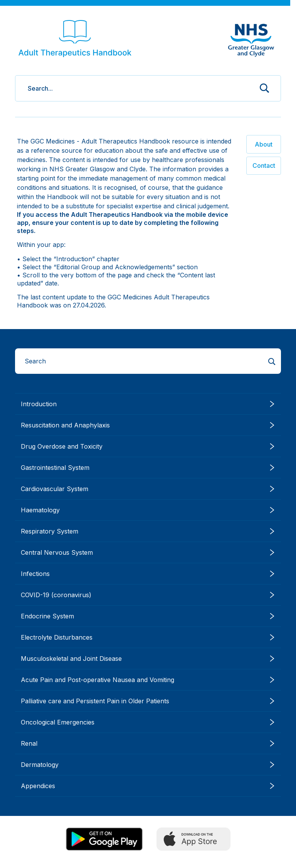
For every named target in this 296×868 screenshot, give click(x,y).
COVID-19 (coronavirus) (148, 595)
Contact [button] (264, 165)
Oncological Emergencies (148, 722)
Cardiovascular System (148, 489)
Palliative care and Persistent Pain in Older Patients (148, 701)
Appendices (148, 786)
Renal (148, 743)
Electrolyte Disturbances (148, 637)
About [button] (264, 144)
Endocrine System (148, 616)
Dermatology (148, 765)
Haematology (148, 510)
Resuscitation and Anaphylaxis (148, 425)
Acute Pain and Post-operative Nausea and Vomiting (148, 680)
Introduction (148, 404)
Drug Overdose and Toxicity (148, 446)
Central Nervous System (148, 552)
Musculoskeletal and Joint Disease (148, 659)
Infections (148, 574)
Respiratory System (148, 531)
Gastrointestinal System (148, 468)
